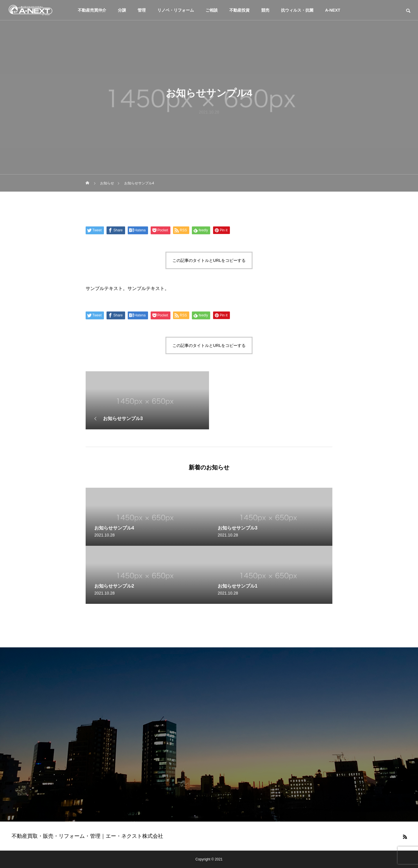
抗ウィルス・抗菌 (297, 10)
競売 (265, 10)
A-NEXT (333, 10)
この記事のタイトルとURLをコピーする (209, 260)
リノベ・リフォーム (176, 10)
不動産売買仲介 (92, 10)
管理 (142, 10)
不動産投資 (239, 10)
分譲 (122, 10)
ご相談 (212, 10)
